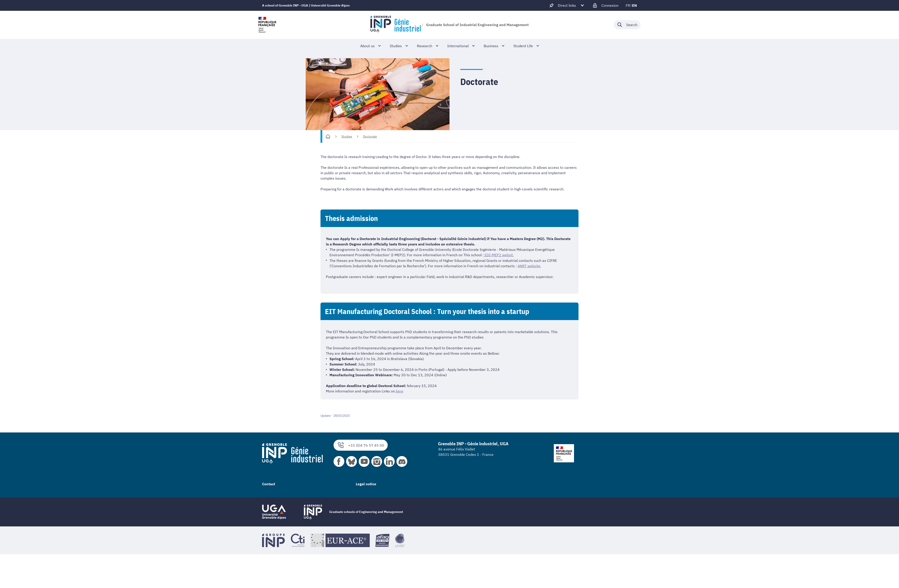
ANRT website (529, 266)
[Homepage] (328, 136)
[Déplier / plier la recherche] (627, 25)
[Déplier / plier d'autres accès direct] (567, 5)
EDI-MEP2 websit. (499, 255)
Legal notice (366, 483)
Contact (269, 483)
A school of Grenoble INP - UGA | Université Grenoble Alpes (306, 5)
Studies (347, 136)
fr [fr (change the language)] (628, 5)
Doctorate (370, 136)
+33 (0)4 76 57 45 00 (361, 445)
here (399, 391)
